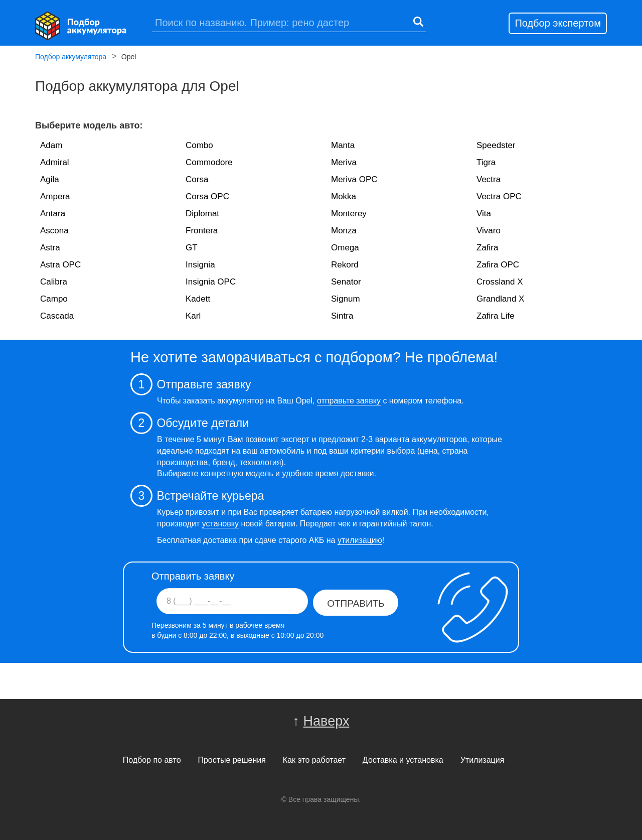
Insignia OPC (211, 282)
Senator (346, 282)
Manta (343, 145)
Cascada (57, 316)
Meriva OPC (354, 179)
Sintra (342, 316)
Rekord (345, 265)
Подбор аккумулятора (71, 58)
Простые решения (231, 760)
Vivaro (489, 231)
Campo (54, 299)
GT (192, 248)
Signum (346, 299)
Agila (50, 179)
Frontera (202, 231)
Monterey (349, 214)
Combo (199, 145)
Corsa (197, 179)
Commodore (209, 162)
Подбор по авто (152, 760)
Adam (51, 145)
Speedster (496, 145)
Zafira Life (496, 316)
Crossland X (500, 282)
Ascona (54, 231)
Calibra (54, 282)
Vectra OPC (499, 196)
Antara (53, 214)
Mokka (344, 196)
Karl (193, 316)
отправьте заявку (349, 401)
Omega (345, 248)
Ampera (55, 196)
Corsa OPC (207, 196)
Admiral (55, 162)
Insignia (200, 265)
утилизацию (360, 540)
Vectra (489, 179)
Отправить (356, 603)
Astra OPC (60, 265)
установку (220, 524)
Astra (50, 248)
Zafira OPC (498, 265)
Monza (344, 231)
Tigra (486, 162)
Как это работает (314, 760)
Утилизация (483, 760)
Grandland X (500, 299)
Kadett (198, 299)
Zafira (487, 248)
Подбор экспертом (558, 23)
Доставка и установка (403, 760)
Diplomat (202, 214)
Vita (484, 214)
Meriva (344, 162)
